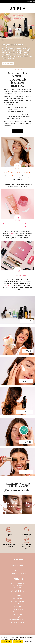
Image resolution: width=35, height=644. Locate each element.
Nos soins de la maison (17, 622)
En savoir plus (8, 63)
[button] (3, 39)
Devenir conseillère (18, 565)
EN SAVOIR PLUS (17, 131)
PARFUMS (28, 351)
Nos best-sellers (17, 599)
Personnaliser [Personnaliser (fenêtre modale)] (29, 642)
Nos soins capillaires (17, 609)
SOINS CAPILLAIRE (25, 412)
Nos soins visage (18, 614)
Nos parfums (17, 606)
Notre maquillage (18, 617)
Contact (12, 234)
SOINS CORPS (26, 442)
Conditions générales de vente (17, 573)
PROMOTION (27, 321)
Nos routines (18, 604)
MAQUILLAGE (26, 472)
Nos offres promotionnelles (17, 601)
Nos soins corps (18, 612)
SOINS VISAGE (26, 381)
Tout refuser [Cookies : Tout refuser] (18, 642)
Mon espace (16, 176)
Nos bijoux (18, 625)
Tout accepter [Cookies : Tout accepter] (7, 642)
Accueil (18, 563)
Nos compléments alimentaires (17, 620)
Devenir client (18, 568)
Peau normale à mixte (12, 504)
